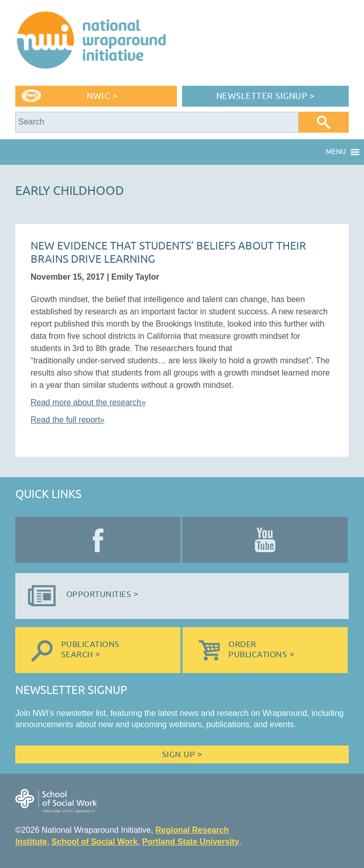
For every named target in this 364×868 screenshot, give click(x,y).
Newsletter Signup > (266, 96)
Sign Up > (182, 755)
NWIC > (102, 96)
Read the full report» (68, 420)
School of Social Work (95, 842)
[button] (336, 152)
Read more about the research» (88, 402)
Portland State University (191, 842)
